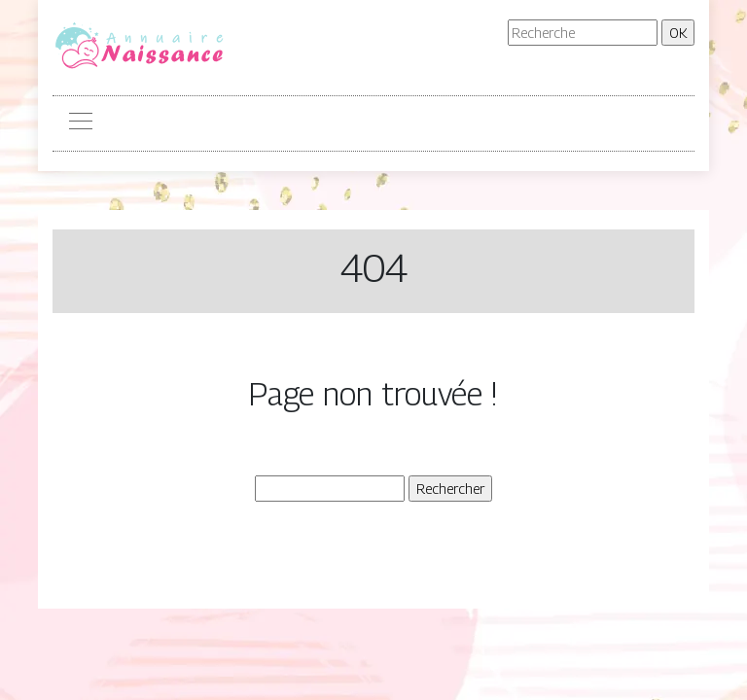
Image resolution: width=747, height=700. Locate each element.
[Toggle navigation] (80, 123)
